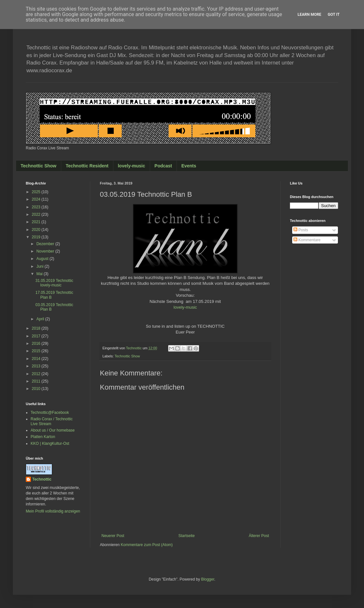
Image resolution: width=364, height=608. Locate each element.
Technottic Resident (87, 166)
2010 (37, 389)
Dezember (46, 244)
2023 (37, 207)
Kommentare (307, 240)
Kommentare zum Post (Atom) (147, 545)
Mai (40, 274)
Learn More (310, 15)
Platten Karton (43, 437)
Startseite (187, 536)
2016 (37, 344)
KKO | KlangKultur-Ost (50, 444)
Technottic (42, 479)
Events (189, 166)
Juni (40, 266)
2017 (37, 336)
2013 (37, 366)
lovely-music (132, 166)
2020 (37, 230)
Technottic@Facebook (50, 413)
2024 (37, 199)
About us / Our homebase (53, 430)
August (43, 259)
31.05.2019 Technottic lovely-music (54, 283)
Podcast (163, 166)
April (41, 319)
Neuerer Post (113, 536)
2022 (37, 214)
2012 (37, 374)
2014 (37, 359)
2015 (37, 351)
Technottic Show (38, 166)
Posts (301, 230)
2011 (37, 381)
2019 (37, 237)
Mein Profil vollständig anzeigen (53, 511)
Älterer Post (259, 536)
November (46, 251)
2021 (37, 222)
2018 (37, 328)
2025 (37, 192)
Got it (334, 15)
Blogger (208, 579)
